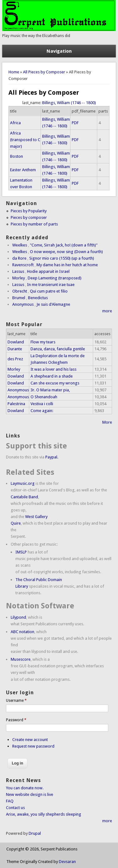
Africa (15, 123)
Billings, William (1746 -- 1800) (69, 103)
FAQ (10, 801)
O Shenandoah (44, 397)
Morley (19, 278)
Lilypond (18, 617)
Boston (17, 156)
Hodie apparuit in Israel (48, 271)
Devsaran (67, 862)
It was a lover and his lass (53, 369)
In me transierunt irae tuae (51, 285)
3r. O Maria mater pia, (50, 390)
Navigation (59, 51)
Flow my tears (43, 342)
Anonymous (23, 304)
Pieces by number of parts (34, 224)
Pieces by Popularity (29, 211)
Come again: (42, 411)
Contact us (15, 808)
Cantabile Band (24, 497)
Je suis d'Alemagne (53, 304)
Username (16, 701)
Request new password (33, 746)
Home (14, 72)
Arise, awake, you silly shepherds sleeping (44, 814)
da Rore (19, 258)
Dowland (16, 342)
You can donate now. (25, 788)
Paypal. (52, 457)
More (107, 422)
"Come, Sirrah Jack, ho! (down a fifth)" (64, 245)
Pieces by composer (29, 217)
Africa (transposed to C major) (25, 140)
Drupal (35, 833)
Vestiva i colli (42, 404)
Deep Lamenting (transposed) (55, 278)
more (107, 311)
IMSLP (21, 552)
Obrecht (20, 291)
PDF (75, 123)
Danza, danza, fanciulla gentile (58, 349)
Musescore (21, 659)
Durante (15, 349)
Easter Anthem (23, 170)
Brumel (19, 298)
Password (16, 720)
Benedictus (38, 298)
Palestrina (16, 404)
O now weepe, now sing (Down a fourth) (66, 252)
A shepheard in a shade (52, 376)
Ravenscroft (23, 265)
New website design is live (30, 794)
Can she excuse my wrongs (55, 383)
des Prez (15, 359)
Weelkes (20, 245)
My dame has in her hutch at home (67, 265)
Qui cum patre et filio (49, 291)
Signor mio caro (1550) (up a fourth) (62, 258)
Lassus (18, 271)
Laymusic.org (23, 483)
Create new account (30, 740)
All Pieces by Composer (44, 72)
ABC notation (22, 632)
